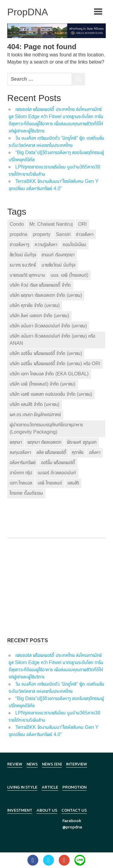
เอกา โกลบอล (21, 483)
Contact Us (74, 810)
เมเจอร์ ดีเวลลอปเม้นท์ (57, 473)
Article (50, 787)
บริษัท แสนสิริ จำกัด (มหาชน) (35, 404)
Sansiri (63, 234)
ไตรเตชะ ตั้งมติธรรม (26, 493)
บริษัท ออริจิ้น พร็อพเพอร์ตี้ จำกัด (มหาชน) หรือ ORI (55, 364)
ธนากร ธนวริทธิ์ (23, 265)
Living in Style (22, 787)
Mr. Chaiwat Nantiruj (51, 224)
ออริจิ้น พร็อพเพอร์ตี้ (58, 462)
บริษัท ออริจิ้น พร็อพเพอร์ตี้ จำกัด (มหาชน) (46, 353)
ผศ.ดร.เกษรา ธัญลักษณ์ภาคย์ (35, 415)
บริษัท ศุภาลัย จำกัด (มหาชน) (35, 305)
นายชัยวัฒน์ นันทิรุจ (58, 265)
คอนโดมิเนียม (74, 245)
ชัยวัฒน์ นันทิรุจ (23, 255)
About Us (47, 810)
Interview (77, 764)
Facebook (72, 821)
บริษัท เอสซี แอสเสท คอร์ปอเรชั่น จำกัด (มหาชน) (51, 394)
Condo (17, 224)
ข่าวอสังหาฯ (19, 245)
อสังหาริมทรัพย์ (23, 462)
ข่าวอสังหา (85, 234)
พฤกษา (16, 442)
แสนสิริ (73, 483)
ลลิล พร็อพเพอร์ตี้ (51, 452)
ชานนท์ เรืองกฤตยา (58, 255)
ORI (82, 224)
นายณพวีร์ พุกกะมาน (27, 275)
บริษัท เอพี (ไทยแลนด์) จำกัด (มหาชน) (42, 384)
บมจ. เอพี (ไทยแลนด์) (69, 275)
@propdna (72, 827)
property (42, 234)
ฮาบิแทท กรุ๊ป (21, 473)
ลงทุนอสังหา (20, 452)
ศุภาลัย (78, 452)
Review (15, 764)
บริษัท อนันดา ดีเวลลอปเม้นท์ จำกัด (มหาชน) (48, 326)
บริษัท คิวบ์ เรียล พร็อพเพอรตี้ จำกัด (40, 285)
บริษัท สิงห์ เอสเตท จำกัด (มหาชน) (39, 316)
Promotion (74, 787)
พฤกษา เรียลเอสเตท (44, 442)
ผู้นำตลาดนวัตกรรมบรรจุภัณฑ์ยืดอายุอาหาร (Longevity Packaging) (46, 428)
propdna (19, 234)
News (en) (52, 764)
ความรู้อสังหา (46, 245)
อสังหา (95, 452)
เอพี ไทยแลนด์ (50, 483)
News (32, 764)
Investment (20, 810)
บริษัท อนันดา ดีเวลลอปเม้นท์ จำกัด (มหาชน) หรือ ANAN (52, 340)
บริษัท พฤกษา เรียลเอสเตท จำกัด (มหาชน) (46, 295)
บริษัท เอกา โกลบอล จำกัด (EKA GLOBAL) (49, 374)
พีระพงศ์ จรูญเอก (82, 442)
